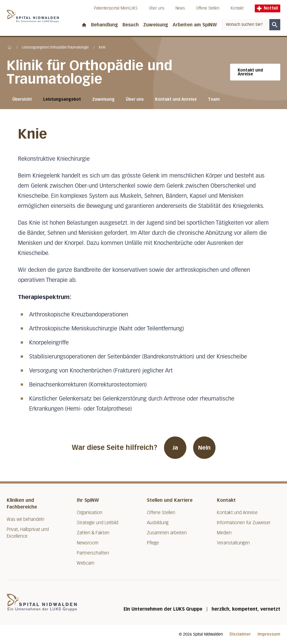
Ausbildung (158, 523)
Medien (224, 533)
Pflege (153, 543)
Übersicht (22, 99)
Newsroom (88, 543)
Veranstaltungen (233, 543)
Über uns (157, 8)
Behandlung (105, 25)
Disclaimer (240, 634)
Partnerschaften (93, 553)
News (180, 8)
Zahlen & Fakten (93, 533)
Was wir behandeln (26, 519)
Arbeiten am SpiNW (195, 25)
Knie (102, 48)
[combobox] (245, 25)
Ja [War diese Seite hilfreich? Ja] (175, 448)
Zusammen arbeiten (167, 533)
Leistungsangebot (62, 99)
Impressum (269, 634)
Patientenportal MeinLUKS (116, 8)
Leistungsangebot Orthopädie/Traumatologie (55, 48)
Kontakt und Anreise (250, 72)
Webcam (85, 563)
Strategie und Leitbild (98, 523)
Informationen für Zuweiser (244, 523)
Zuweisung (156, 25)
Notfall (268, 8)
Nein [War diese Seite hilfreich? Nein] (204, 448)
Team (214, 99)
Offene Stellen (208, 8)
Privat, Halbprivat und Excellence (28, 533)
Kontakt (237, 8)
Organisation (90, 513)
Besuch (131, 25)
